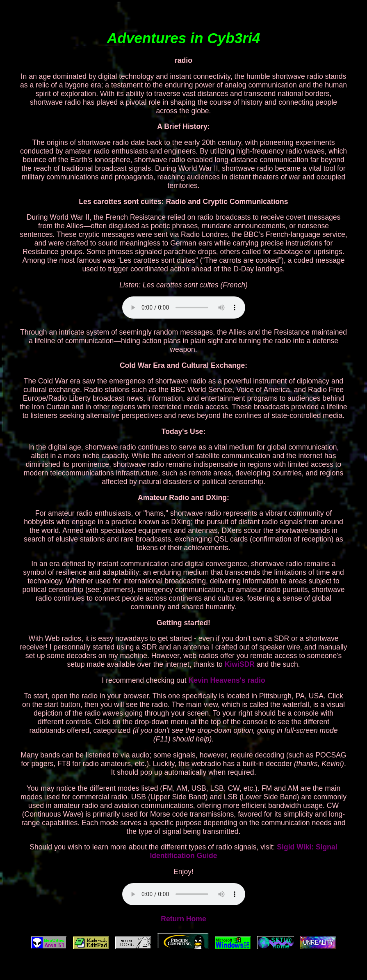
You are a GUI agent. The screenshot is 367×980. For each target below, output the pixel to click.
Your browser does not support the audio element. (184, 308)
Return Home (183, 919)
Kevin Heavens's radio (227, 680)
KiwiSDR (240, 664)
